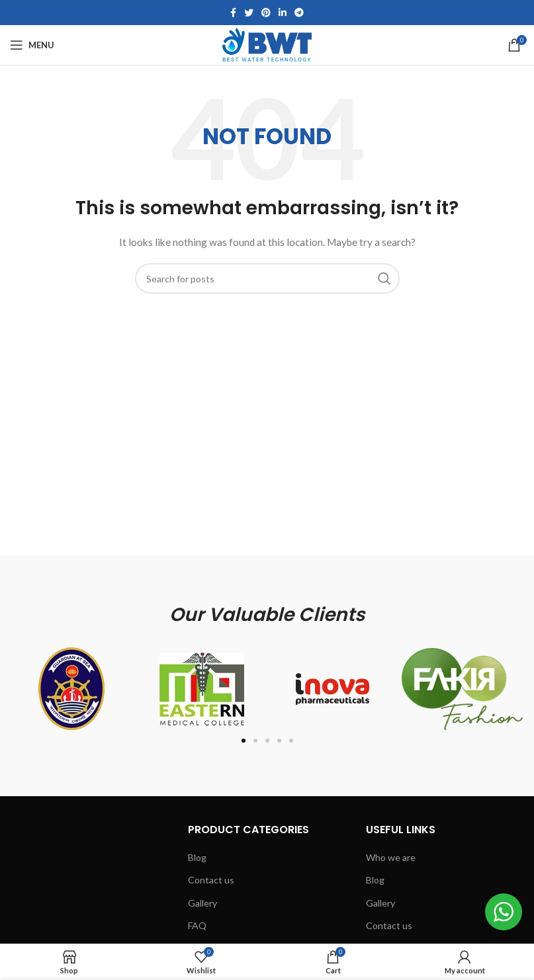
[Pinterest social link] (266, 13)
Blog (197, 857)
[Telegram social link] (299, 13)
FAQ (197, 925)
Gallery (202, 903)
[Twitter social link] (249, 13)
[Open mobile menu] (32, 45)
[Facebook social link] (233, 13)
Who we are (391, 857)
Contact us (211, 880)
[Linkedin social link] (283, 13)
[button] (244, 741)
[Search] (267, 278)
